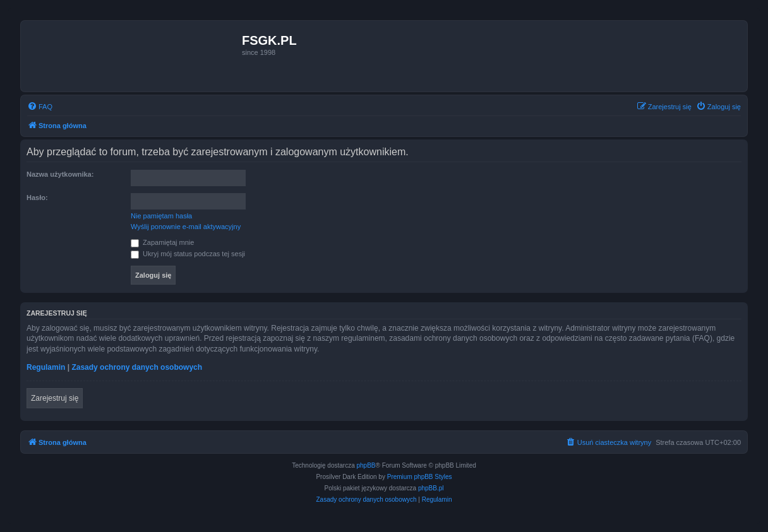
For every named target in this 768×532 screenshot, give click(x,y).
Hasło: (37, 198)
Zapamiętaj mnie (162, 242)
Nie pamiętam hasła (161, 216)
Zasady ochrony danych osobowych (137, 367)
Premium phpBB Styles (420, 477)
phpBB (366, 465)
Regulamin (46, 367)
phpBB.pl (431, 488)
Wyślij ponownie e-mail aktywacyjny (186, 227)
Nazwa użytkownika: (60, 174)
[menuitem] (40, 107)
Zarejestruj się (55, 398)
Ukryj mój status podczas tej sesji (188, 254)
